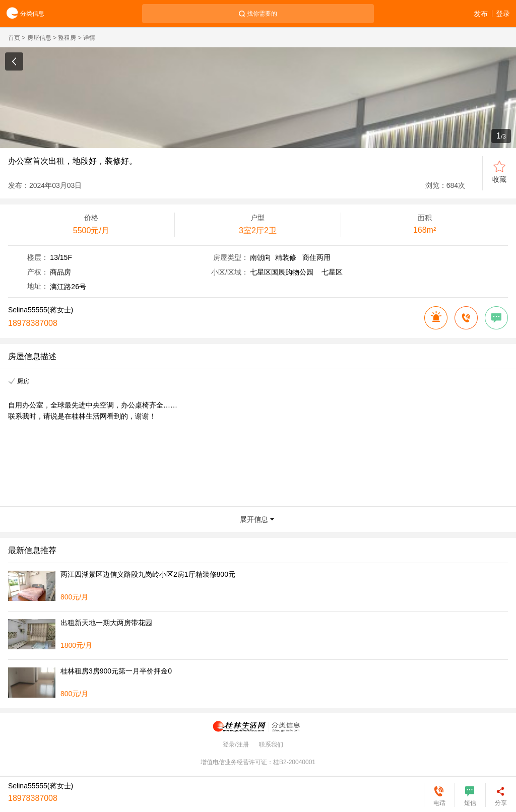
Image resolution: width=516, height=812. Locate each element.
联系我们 (271, 745)
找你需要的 (262, 14)
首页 (14, 38)
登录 (503, 14)
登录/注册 (236, 745)
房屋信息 (39, 38)
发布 (481, 14)
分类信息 (22, 14)
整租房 (67, 38)
